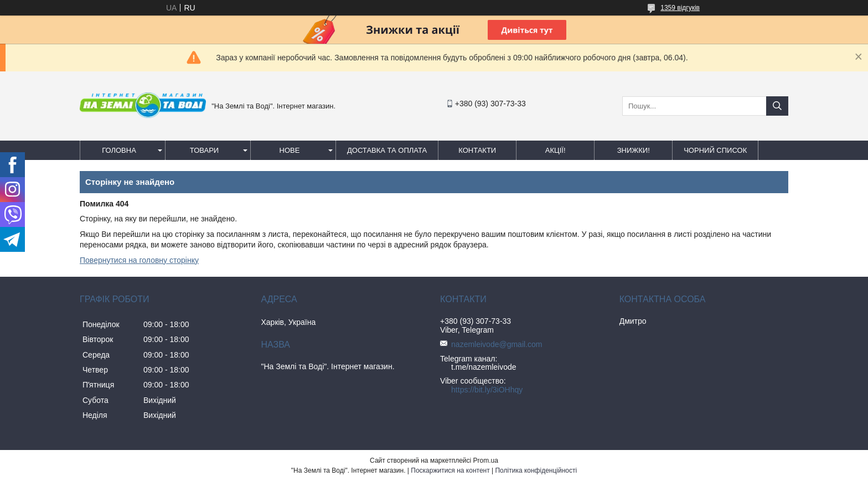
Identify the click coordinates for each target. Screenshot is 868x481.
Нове (290, 150)
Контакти (477, 150)
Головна (119, 150)
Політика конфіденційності (536, 470)
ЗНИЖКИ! (634, 150)
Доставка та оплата (387, 150)
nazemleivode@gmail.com (497, 344)
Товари (204, 150)
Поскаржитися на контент (450, 470)
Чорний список (715, 150)
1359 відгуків (680, 8)
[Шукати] (777, 106)
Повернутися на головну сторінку (139, 260)
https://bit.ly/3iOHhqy (487, 390)
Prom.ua (486, 461)
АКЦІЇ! (556, 150)
